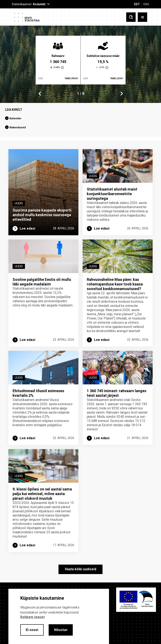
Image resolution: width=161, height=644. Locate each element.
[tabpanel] (58, 60)
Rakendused (18, 127)
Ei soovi (32, 630)
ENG (146, 4)
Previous (40, 94)
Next (121, 94)
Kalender (16, 118)
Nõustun (61, 630)
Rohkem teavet (32, 617)
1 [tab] (78, 94)
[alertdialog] (59, 616)
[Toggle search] (131, 17)
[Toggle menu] (142, 17)
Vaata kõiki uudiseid (80, 569)
